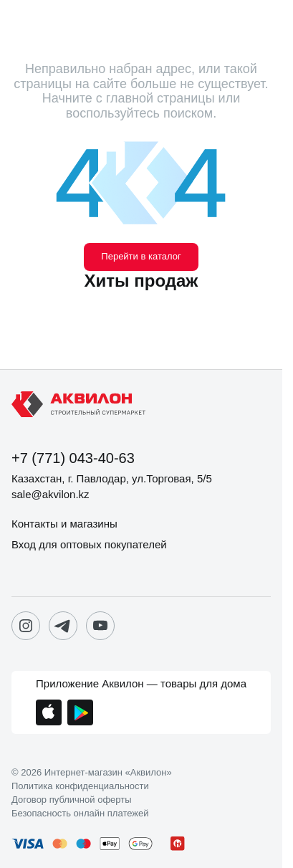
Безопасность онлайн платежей (80, 814)
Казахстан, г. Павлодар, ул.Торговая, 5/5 (112, 478)
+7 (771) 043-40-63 (73, 458)
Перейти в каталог (141, 256)
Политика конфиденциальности (80, 786)
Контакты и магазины (64, 524)
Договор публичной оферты (72, 800)
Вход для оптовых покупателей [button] (89, 544)
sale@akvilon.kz (51, 494)
